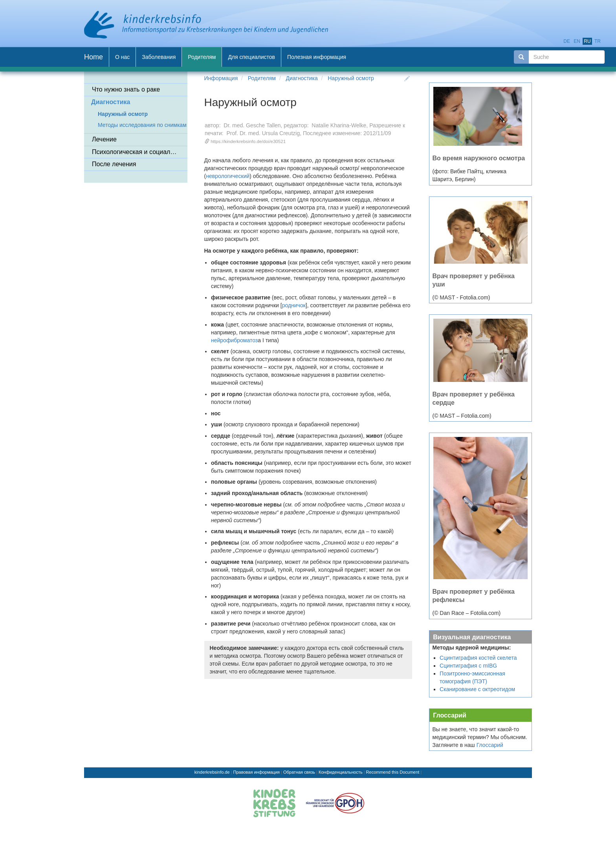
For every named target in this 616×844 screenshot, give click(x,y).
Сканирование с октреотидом (477, 689)
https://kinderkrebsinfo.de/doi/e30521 (248, 141)
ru (587, 41)
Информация (221, 78)
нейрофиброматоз (234, 340)
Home (93, 57)
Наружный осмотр (351, 78)
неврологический (228, 176)
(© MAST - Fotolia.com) (461, 297)
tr (598, 41)
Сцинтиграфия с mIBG (468, 666)
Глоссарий (450, 715)
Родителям (262, 78)
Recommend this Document (393, 772)
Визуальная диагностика (472, 637)
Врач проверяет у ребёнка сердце (474, 398)
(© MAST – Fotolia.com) (462, 416)
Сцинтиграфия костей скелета (478, 658)
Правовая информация (257, 772)
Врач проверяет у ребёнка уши (474, 280)
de (567, 41)
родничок (294, 305)
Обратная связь (299, 772)
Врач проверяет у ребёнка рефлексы (474, 595)
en (577, 41)
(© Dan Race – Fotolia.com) (467, 613)
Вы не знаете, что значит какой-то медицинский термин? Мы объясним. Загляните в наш (480, 737)
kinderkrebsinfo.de (212, 772)
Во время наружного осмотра (479, 158)
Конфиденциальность (341, 772)
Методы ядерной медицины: (472, 648)
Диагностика (302, 78)
